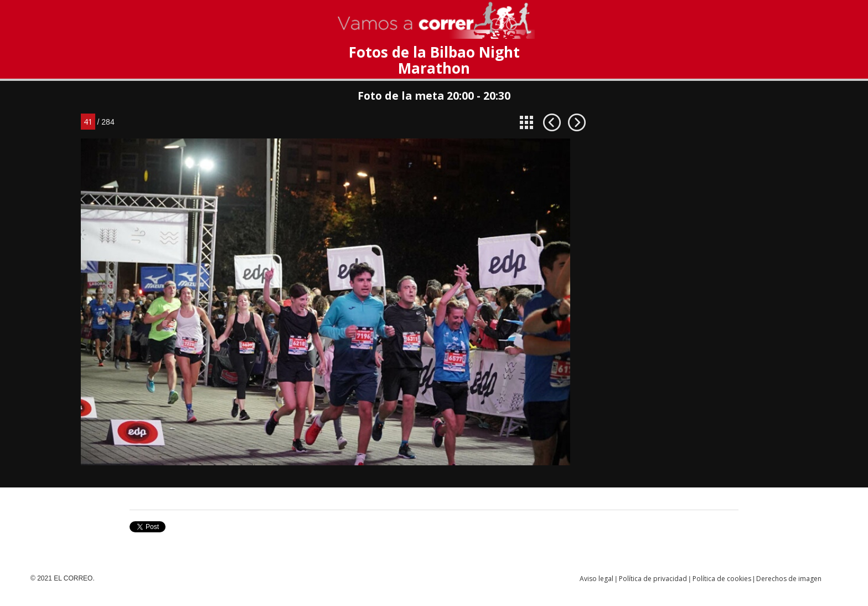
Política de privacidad (653, 579)
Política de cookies (722, 579)
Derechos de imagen (789, 579)
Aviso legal (596, 579)
